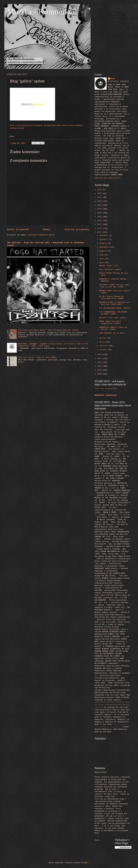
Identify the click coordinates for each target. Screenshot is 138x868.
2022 (100, 205)
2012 (100, 362)
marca (102, 342)
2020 (100, 213)
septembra (105, 247)
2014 (100, 355)
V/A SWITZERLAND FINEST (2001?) (115, 308)
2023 (100, 201)
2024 (100, 197)
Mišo (113, 79)
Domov (47, 230)
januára (103, 350)
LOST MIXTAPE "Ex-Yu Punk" (112, 333)
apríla (103, 338)
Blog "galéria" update (110, 270)
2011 (100, 366)
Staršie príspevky (77, 230)
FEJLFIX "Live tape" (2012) (112, 318)
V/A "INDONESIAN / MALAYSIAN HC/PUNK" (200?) (113, 313)
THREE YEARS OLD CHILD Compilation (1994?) (110, 322)
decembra (104, 235)
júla (102, 255)
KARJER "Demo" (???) (109, 266)
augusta (103, 251)
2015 (100, 232)
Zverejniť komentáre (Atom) (41, 235)
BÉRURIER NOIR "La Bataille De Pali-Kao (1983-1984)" (114, 303)
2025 (100, 194)
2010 (100, 370)
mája (102, 263)
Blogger (85, 863)
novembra (104, 239)
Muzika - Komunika (40, 12)
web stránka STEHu (109, 389)
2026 (100, 190)
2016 (100, 228)
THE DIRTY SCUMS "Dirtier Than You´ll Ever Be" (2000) (114, 286)
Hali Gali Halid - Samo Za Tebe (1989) (37, 357)
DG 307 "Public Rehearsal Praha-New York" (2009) (111, 298)
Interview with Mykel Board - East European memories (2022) (48, 330)
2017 (100, 225)
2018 (100, 221)
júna (102, 259)
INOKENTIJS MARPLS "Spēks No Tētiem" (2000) (113, 328)
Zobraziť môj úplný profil (108, 178)
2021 (100, 209)
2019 (100, 217)
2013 (100, 358)
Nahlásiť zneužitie (106, 395)
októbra (103, 243)
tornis (97, 389)
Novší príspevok (18, 230)
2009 (100, 374)
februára (104, 346)
